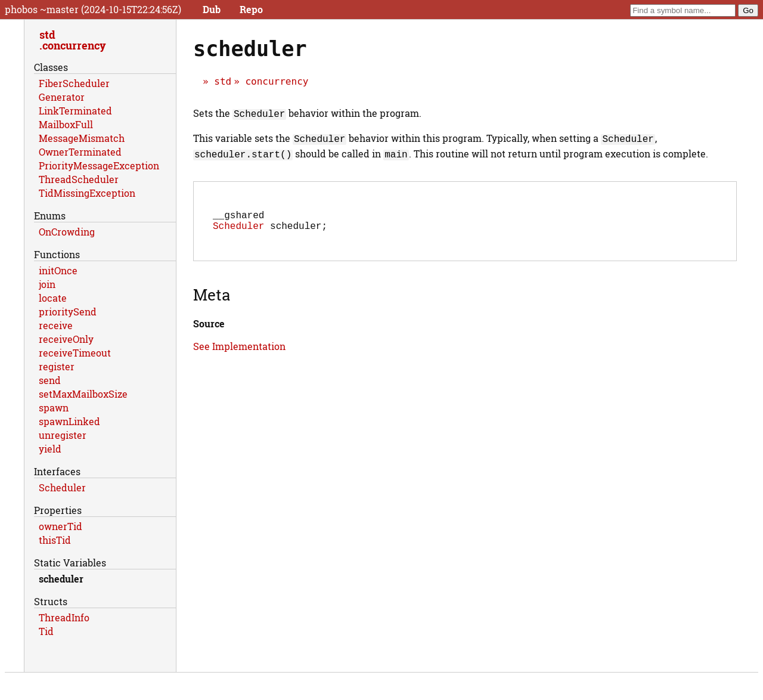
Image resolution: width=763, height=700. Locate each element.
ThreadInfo (64, 617)
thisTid (55, 540)
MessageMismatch (82, 138)
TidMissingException (87, 193)
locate (53, 298)
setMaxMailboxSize (83, 394)
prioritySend (68, 312)
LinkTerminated (75, 111)
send (50, 380)
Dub (212, 9)
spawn (54, 408)
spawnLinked (69, 421)
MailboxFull (66, 124)
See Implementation (239, 347)
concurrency (277, 81)
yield (50, 449)
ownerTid (61, 526)
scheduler (61, 579)
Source (209, 325)
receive (56, 325)
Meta (212, 296)
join (47, 284)
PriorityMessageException (99, 165)
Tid (46, 631)
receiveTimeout (75, 353)
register (57, 366)
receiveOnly (66, 339)
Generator (62, 97)
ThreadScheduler (79, 179)
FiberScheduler (74, 83)
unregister (63, 435)
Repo (251, 9)
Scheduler (238, 227)
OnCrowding (67, 232)
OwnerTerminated (80, 152)
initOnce (58, 270)
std (223, 81)
